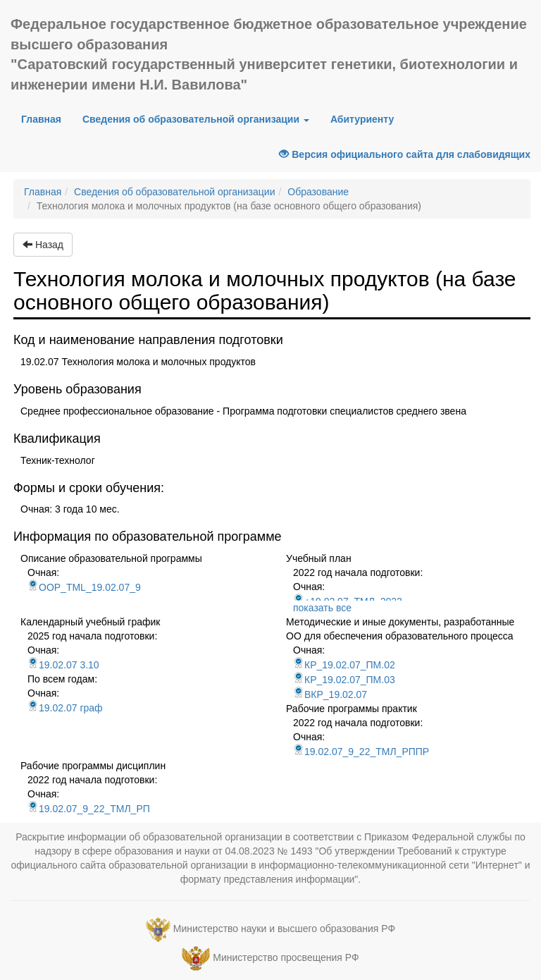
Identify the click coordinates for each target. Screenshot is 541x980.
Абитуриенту (362, 119)
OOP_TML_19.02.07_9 (84, 587)
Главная (46, 118)
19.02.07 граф (65, 708)
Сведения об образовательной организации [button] (196, 119)
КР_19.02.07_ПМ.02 (344, 665)
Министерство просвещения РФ (286, 957)
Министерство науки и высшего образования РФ (284, 929)
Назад (43, 245)
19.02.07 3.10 (63, 665)
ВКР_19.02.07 (330, 694)
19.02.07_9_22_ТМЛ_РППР (361, 752)
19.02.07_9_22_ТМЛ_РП (89, 809)
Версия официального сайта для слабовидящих (405, 154)
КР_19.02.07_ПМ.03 (344, 680)
